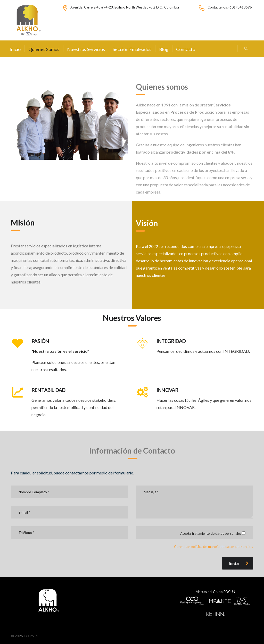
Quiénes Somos (44, 49)
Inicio (15, 49)
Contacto (186, 49)
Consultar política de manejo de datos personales (214, 546)
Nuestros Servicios (86, 49)
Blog (164, 49)
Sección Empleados (132, 49)
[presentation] (50, 557)
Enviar (239, 563)
